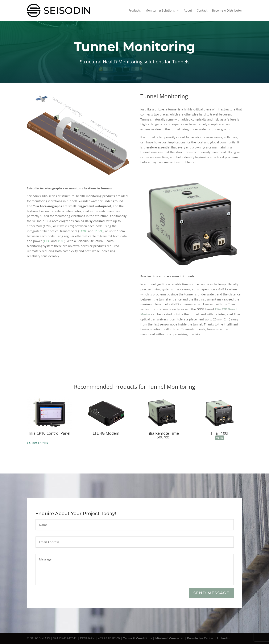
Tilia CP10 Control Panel (49, 433)
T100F (98, 231)
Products (135, 10)
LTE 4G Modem (106, 433)
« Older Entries (37, 443)
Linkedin (223, 638)
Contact (202, 10)
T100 (61, 241)
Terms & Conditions (138, 638)
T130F (83, 231)
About (188, 10)
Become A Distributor (227, 10)
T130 (47, 241)
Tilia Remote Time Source (163, 435)
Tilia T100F (220, 433)
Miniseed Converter (169, 638)
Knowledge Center (200, 638)
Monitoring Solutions (160, 10)
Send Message (211, 593)
